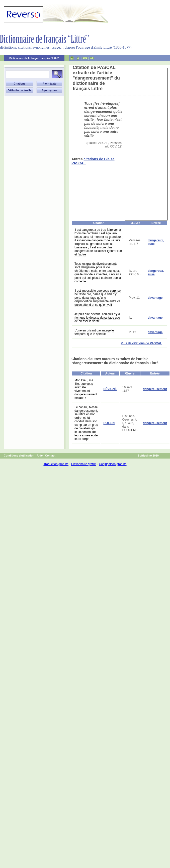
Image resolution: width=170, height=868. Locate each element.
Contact (50, 456)
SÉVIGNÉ (110, 389)
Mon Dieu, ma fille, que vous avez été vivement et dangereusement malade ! (86, 389)
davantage (155, 298)
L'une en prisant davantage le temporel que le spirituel (94, 332)
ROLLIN (109, 423)
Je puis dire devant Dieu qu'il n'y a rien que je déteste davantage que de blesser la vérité (97, 318)
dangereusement (155, 389)
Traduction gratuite (56, 464)
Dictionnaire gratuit (84, 464)
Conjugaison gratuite (113, 464)
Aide (40, 456)
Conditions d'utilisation (19, 456)
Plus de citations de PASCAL (141, 343)
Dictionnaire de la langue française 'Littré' (34, 58)
